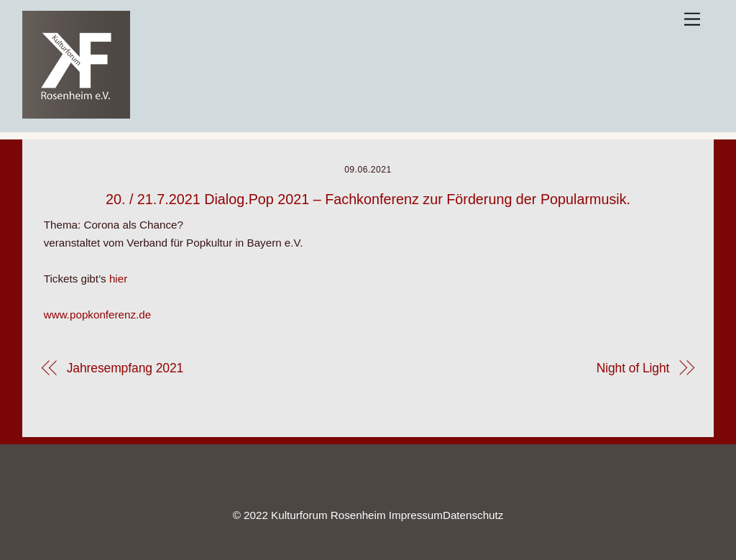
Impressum (416, 515)
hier (118, 279)
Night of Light (633, 368)
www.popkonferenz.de (97, 315)
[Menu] (692, 20)
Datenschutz (473, 515)
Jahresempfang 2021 (125, 368)
